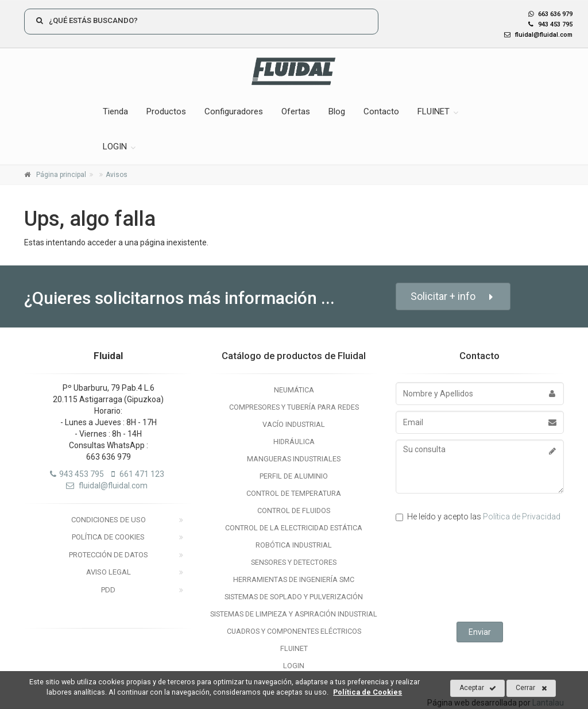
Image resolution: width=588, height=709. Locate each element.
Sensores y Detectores (294, 562)
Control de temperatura (294, 493)
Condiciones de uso (109, 520)
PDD (108, 590)
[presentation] (483, 573)
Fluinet (294, 648)
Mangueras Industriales (294, 459)
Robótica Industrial (294, 545)
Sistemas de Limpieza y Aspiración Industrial (294, 614)
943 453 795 (548, 24)
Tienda (115, 111)
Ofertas (296, 111)
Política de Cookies (108, 537)
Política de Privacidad (522, 517)
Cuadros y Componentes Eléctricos (294, 631)
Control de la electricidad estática (294, 528)
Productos (166, 111)
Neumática (294, 390)
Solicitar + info (453, 297)
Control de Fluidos (294, 510)
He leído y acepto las (478, 517)
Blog (337, 111)
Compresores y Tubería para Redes (294, 407)
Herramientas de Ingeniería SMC (294, 579)
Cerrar (531, 688)
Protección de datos (109, 555)
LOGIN (115, 147)
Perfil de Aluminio (294, 476)
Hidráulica (294, 442)
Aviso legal (109, 572)
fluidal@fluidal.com (535, 35)
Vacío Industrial (294, 424)
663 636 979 (550, 14)
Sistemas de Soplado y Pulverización (294, 597)
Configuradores (234, 111)
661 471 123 (138, 474)
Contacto (381, 111)
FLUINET (434, 111)
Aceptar (478, 688)
